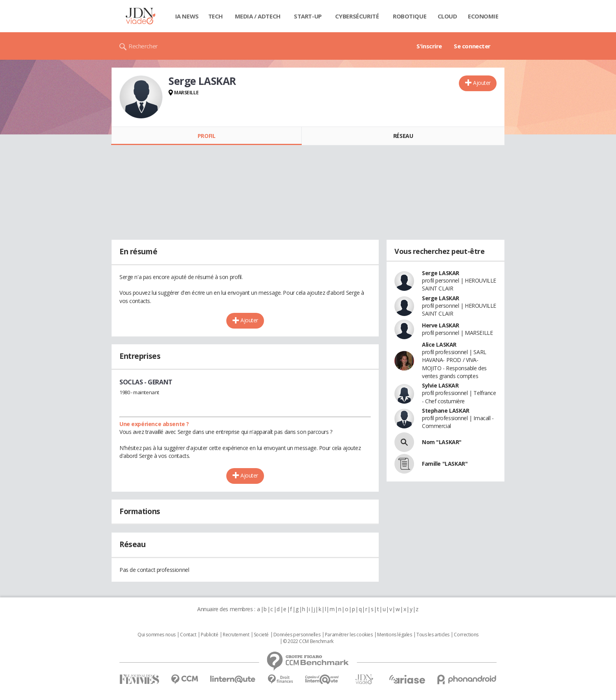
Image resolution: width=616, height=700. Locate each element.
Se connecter (472, 46)
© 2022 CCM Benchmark (308, 641)
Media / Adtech (258, 16)
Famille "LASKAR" (445, 464)
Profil (206, 136)
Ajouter (482, 83)
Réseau (403, 136)
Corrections (466, 635)
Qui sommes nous (157, 635)
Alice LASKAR (439, 344)
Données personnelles (297, 635)
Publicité (209, 635)
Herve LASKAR (441, 325)
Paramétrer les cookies (349, 635)
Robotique (410, 16)
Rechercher (143, 46)
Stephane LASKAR (446, 411)
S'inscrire (429, 46)
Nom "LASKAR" (442, 442)
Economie (483, 16)
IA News (187, 16)
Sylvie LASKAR (440, 385)
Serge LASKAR (441, 273)
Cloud (447, 16)
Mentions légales (394, 635)
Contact (188, 635)
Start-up (308, 16)
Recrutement (236, 635)
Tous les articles (433, 635)
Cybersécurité (357, 16)
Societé (261, 635)
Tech (215, 16)
